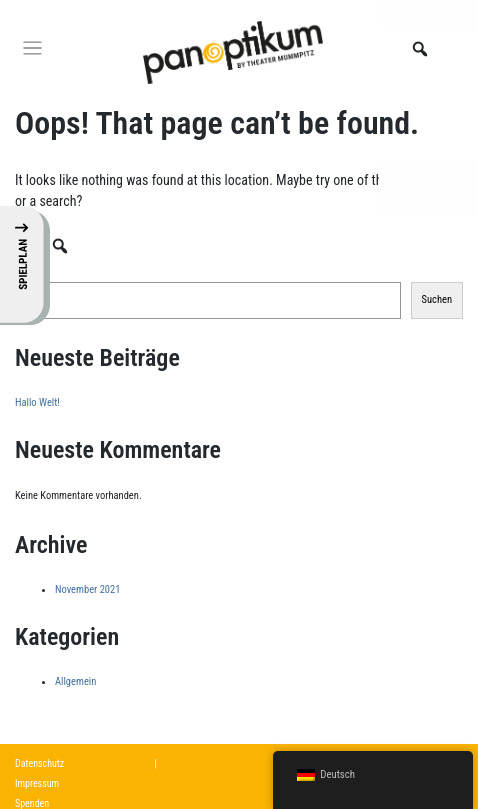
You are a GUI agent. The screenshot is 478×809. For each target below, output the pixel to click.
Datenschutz (39, 763)
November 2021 (87, 589)
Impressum (37, 783)
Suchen (30, 267)
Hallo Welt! (37, 402)
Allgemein (75, 681)
